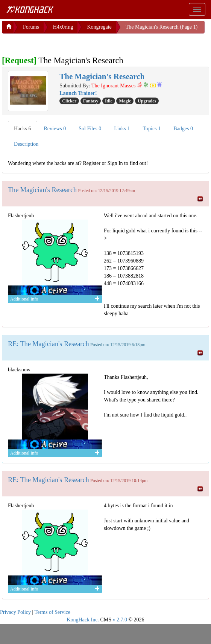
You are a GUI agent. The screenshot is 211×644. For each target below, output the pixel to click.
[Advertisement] (62, 43)
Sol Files (90, 129)
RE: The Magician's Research (49, 344)
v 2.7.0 (120, 620)
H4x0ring (63, 27)
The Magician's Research (42, 190)
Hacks (23, 129)
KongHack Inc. (83, 620)
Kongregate (99, 27)
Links (122, 129)
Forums (31, 27)
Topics (152, 129)
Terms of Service (52, 612)
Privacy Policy (15, 612)
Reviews (55, 129)
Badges (183, 129)
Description (26, 144)
